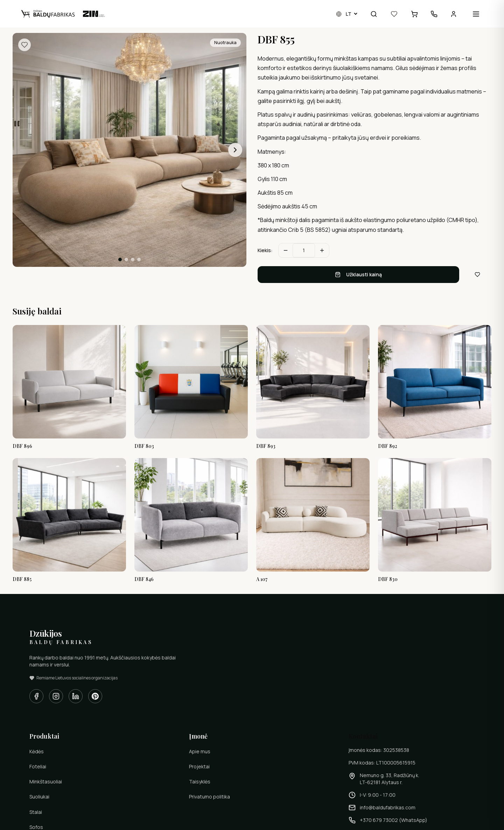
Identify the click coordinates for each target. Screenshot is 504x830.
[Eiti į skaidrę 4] (139, 260)
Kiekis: (265, 250)
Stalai (36, 812)
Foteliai (38, 766)
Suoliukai (39, 797)
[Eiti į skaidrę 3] (133, 260)
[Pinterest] (95, 696)
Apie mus (200, 751)
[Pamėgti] (394, 14)
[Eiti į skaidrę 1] (120, 260)
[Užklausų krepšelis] (414, 14)
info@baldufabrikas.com (388, 807)
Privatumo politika (209, 797)
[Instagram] (56, 696)
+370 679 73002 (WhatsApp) (394, 820)
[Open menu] (476, 14)
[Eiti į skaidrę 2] (126, 260)
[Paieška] (374, 14)
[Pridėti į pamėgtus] (24, 45)
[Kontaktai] (434, 14)
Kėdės (37, 751)
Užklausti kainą (358, 274)
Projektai (199, 766)
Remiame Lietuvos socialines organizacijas (73, 678)
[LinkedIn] (76, 696)
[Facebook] (36, 696)
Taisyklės (200, 781)
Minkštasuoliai (46, 781)
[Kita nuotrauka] (235, 150)
